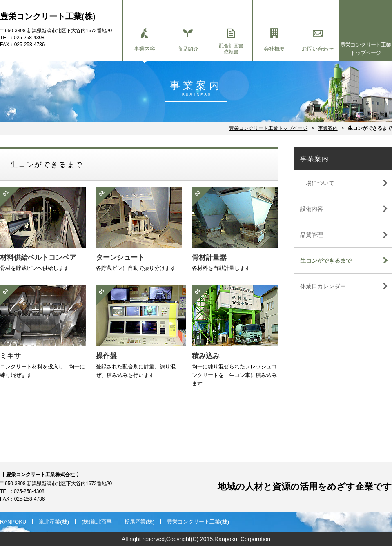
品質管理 (312, 235)
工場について (317, 183)
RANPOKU (13, 522)
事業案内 (328, 128)
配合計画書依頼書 (231, 42)
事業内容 (144, 40)
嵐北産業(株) (54, 522)
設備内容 (312, 209)
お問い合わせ (317, 40)
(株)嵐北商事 (97, 522)
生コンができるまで (326, 261)
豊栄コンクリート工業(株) (198, 522)
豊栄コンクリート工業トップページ (366, 49)
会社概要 (274, 40)
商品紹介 (188, 40)
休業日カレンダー (323, 286)
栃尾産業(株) (140, 522)
